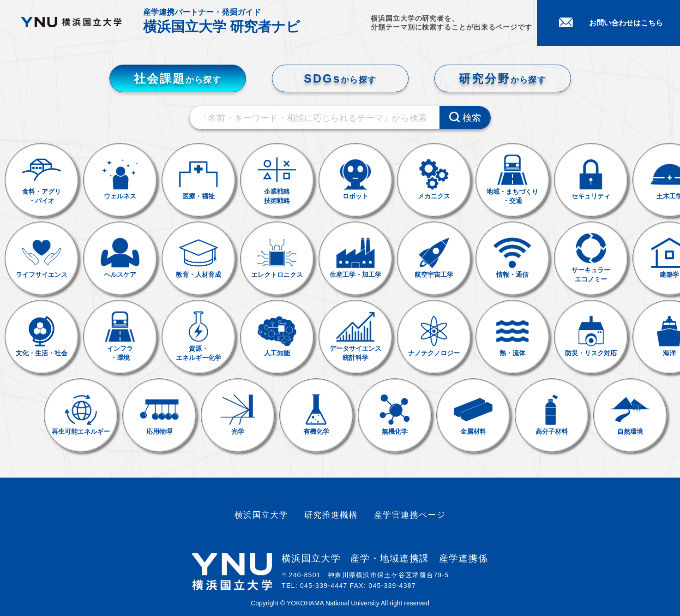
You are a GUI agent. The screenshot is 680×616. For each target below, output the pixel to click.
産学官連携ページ (410, 515)
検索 (465, 117)
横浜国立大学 (262, 515)
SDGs (340, 78)
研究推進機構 (331, 515)
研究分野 (502, 78)
